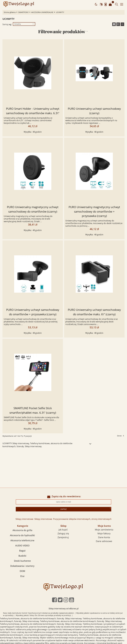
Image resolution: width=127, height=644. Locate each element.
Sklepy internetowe (24, 519)
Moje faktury (104, 533)
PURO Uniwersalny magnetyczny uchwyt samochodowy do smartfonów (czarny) (33, 209)
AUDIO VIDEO (22, 545)
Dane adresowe (104, 541)
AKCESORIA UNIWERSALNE (42, 12)
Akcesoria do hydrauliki (22, 535)
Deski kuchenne (22, 561)
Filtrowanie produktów (62, 31)
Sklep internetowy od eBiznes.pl (64, 609)
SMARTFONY (23, 12)
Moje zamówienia (104, 530)
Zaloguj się (63, 533)
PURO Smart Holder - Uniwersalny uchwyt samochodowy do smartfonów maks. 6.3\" (33, 111)
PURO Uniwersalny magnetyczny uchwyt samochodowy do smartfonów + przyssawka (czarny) (94, 211)
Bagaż (22, 551)
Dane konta (104, 537)
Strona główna (10, 12)
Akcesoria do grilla (22, 530)
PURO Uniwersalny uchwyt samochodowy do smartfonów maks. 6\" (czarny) (94, 312)
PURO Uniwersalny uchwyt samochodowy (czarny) (94, 111)
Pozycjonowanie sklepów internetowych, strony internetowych (82, 519)
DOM (22, 571)
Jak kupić (63, 530)
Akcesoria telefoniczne (22, 540)
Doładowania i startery (22, 566)
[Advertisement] (63, 469)
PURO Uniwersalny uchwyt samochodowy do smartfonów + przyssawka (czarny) (33, 312)
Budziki (22, 556)
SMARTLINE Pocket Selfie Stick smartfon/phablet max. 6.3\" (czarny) (33, 410)
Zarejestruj (63, 537)
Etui (22, 576)
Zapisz (63, 509)
